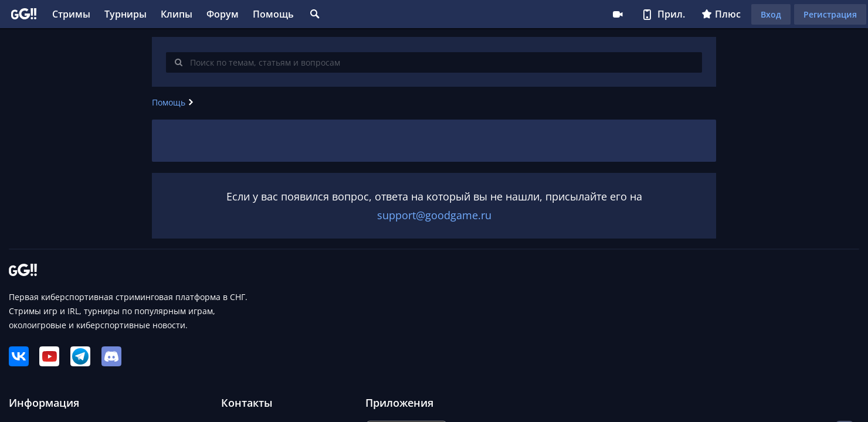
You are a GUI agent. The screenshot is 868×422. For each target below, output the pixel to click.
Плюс (721, 14)
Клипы (177, 14)
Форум (223, 14)
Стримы (71, 14)
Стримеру (618, 14)
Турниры (126, 14)
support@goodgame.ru (434, 215)
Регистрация (830, 14)
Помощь (273, 14)
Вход (771, 14)
